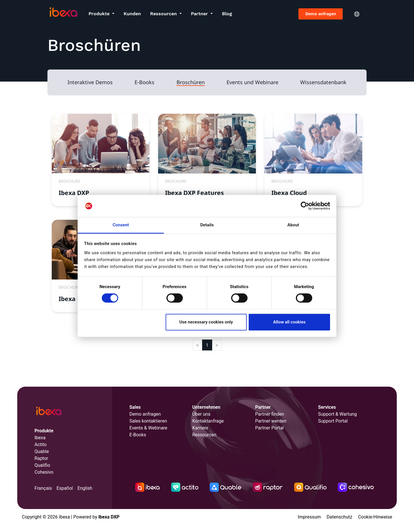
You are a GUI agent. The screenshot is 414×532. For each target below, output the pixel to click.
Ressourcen (164, 14)
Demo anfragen (321, 14)
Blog (227, 14)
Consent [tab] (121, 225)
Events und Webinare (252, 82)
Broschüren (191, 82)
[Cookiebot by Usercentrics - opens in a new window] (305, 206)
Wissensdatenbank (323, 82)
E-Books (144, 82)
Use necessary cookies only (206, 322)
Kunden (132, 14)
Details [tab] (207, 225)
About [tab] (293, 225)
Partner (200, 14)
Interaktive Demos (90, 82)
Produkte (100, 14)
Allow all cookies (289, 322)
